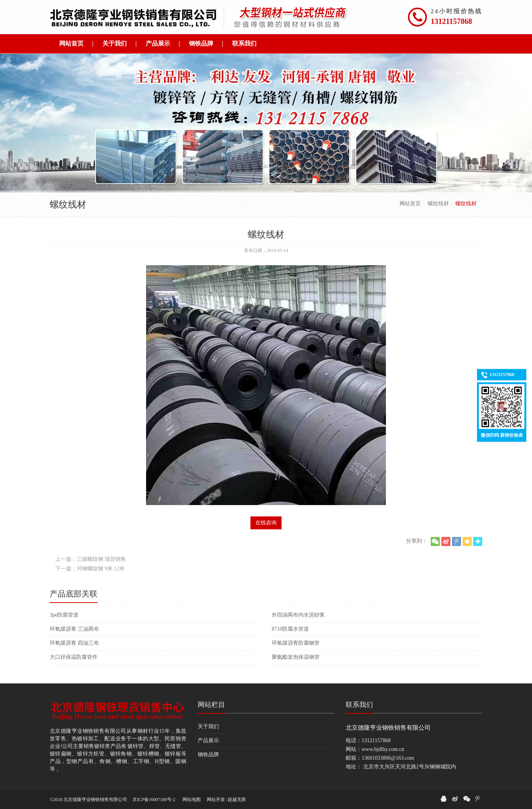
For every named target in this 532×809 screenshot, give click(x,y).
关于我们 (208, 726)
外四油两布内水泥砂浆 (298, 615)
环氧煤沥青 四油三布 (74, 643)
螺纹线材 (438, 204)
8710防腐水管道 (290, 629)
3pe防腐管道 (64, 615)
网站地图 (192, 800)
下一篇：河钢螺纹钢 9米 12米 (90, 569)
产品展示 (208, 741)
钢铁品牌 (208, 755)
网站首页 (410, 204)
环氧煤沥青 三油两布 (74, 629)
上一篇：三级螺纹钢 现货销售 (91, 559)
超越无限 (237, 800)
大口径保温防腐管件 (74, 657)
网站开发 (216, 800)
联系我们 (359, 705)
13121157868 (451, 21)
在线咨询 (266, 523)
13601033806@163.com (388, 758)
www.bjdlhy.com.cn (383, 749)
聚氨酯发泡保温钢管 (296, 657)
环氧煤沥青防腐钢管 (296, 643)
